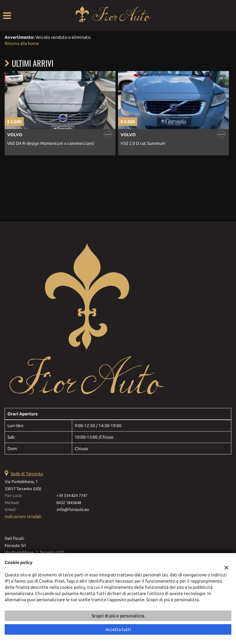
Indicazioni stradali (23, 517)
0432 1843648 (69, 503)
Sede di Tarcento (27, 474)
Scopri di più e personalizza (118, 616)
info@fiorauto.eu (73, 510)
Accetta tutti (118, 629)
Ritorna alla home (22, 43)
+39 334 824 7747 (72, 496)
